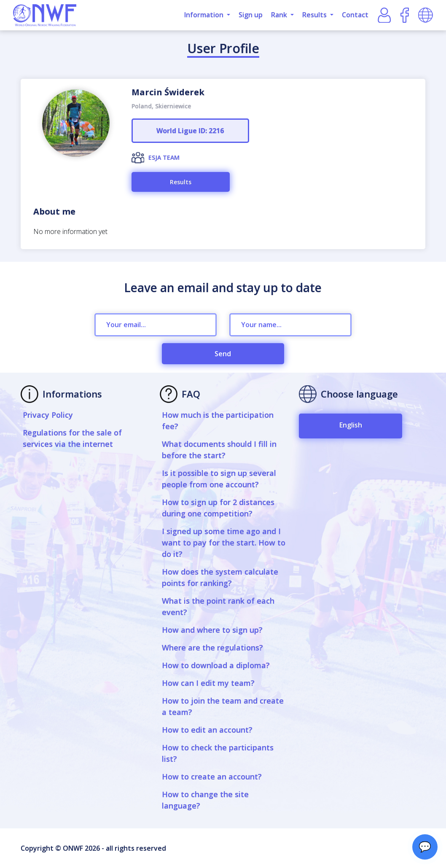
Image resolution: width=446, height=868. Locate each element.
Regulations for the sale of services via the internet (72, 438)
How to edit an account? (207, 730)
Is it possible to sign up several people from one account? (219, 479)
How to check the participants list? (218, 753)
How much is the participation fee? (218, 421)
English (351, 425)
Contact (355, 15)
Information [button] (205, 15)
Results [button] (315, 15)
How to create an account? (212, 777)
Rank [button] (280, 15)
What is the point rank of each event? (218, 606)
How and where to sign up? (212, 630)
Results (181, 182)
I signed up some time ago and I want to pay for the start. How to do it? (224, 543)
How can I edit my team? (208, 683)
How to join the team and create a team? (223, 706)
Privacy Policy (48, 415)
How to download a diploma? (216, 665)
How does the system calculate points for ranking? (220, 577)
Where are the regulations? (212, 648)
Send (223, 354)
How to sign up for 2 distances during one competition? (218, 508)
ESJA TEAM (164, 157)
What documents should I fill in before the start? (219, 450)
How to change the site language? (205, 800)
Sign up (251, 15)
